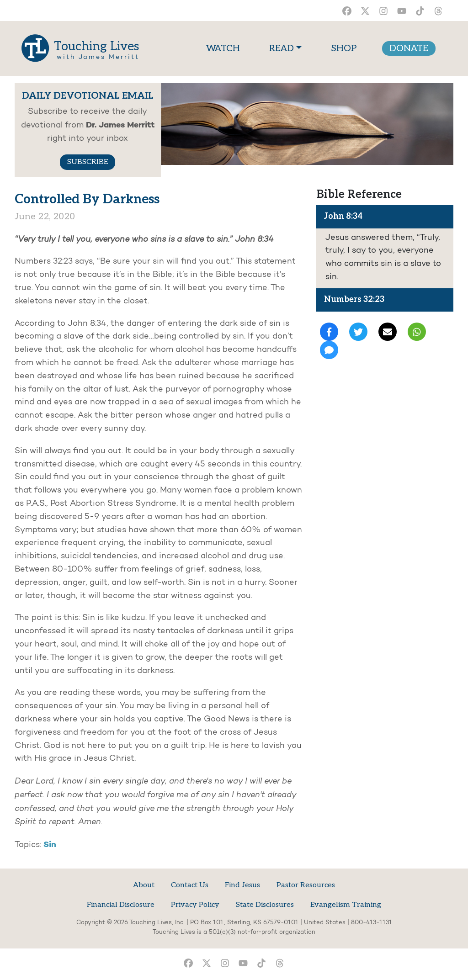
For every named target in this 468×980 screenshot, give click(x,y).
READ (282, 48)
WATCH (225, 47)
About (144, 885)
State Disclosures (265, 905)
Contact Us (190, 885)
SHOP (344, 48)
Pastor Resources (306, 885)
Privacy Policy (195, 905)
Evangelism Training (346, 905)
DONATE (409, 48)
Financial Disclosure (121, 905)
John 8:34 (343, 216)
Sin (50, 845)
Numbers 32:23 (354, 299)
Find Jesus (242, 885)
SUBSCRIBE (88, 162)
